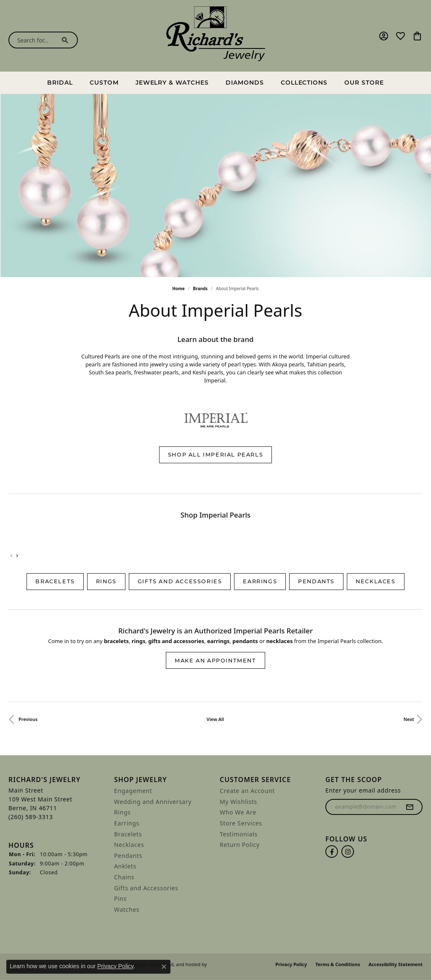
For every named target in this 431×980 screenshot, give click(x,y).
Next (409, 719)
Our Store (364, 83)
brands (201, 288)
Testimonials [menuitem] (239, 834)
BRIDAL (60, 83)
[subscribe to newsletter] (410, 807)
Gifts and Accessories (180, 581)
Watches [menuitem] (127, 910)
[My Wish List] (400, 36)
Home (178, 288)
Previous (28, 719)
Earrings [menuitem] (127, 823)
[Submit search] (67, 40)
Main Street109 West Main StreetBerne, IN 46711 (40, 804)
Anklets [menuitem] (125, 867)
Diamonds (245, 83)
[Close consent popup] (164, 967)
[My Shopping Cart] (417, 36)
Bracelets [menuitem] (128, 834)
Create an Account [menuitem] (247, 791)
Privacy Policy (291, 965)
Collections (304, 83)
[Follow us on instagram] (348, 852)
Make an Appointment (215, 661)
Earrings (260, 581)
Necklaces (375, 581)
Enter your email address (363, 790)
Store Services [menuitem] (241, 823)
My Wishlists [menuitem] (238, 802)
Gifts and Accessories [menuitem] (146, 888)
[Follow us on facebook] (332, 852)
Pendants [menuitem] (128, 856)
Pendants (316, 581)
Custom (104, 83)
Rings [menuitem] (122, 813)
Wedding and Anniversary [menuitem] (153, 802)
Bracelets (55, 581)
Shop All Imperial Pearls (215, 455)
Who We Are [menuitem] (238, 813)
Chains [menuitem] (124, 877)
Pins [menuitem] (120, 899)
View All (215, 719)
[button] (57, 780)
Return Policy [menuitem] (240, 845)
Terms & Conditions (338, 965)
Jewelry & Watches (172, 83)
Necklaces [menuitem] (129, 845)
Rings (106, 581)
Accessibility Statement (395, 965)
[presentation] (17, 556)
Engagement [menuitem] (133, 791)
